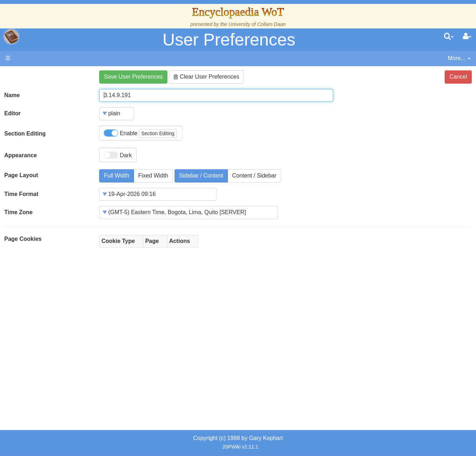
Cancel (458, 77)
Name (12, 95)
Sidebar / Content (201, 176)
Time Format (21, 194)
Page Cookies (23, 239)
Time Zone (18, 212)
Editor (12, 113)
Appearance (21, 155)
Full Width (116, 176)
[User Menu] (467, 37)
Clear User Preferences (206, 77)
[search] (449, 37)
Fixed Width (153, 176)
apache (11, 37)
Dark (118, 155)
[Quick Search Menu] (449, 37)
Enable (140, 134)
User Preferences (229, 40)
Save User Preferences (133, 77)
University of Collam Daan (257, 24)
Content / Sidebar (254, 176)
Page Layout (21, 175)
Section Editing (25, 134)
